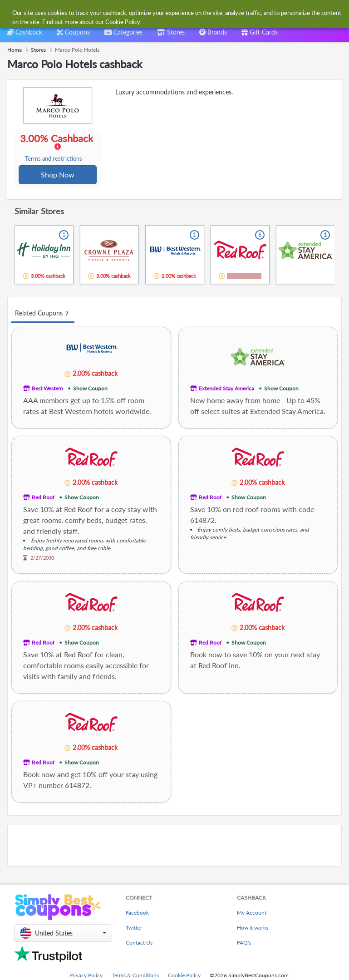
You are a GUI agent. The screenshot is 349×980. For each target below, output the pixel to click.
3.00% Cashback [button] (57, 148)
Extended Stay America (226, 389)
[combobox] (165, 13)
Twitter (134, 928)
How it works (253, 928)
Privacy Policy (86, 976)
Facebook (137, 914)
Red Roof (43, 498)
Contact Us (139, 943)
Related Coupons (43, 314)
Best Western (47, 389)
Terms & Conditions (135, 976)
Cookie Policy (184, 976)
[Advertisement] (174, 847)
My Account (252, 914)
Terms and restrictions (54, 159)
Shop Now (58, 175)
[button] (63, 934)
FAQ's (244, 943)
